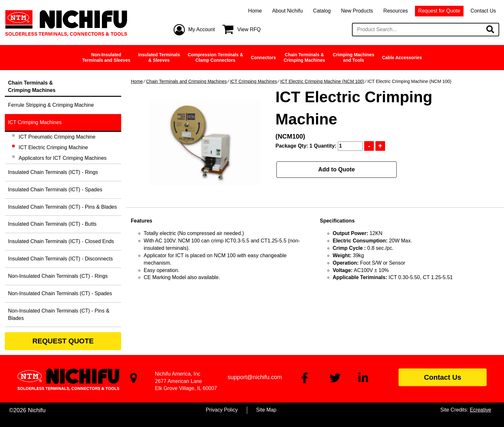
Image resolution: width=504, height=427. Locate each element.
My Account (202, 29)
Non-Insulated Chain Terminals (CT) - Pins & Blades (59, 314)
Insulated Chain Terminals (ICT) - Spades (55, 190)
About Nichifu (288, 11)
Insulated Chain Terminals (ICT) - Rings (53, 172)
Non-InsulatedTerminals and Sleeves (106, 57)
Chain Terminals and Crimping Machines (186, 81)
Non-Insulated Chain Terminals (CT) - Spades (60, 293)
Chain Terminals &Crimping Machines (304, 57)
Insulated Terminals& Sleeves (159, 57)
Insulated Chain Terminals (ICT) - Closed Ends (61, 241)
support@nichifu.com (255, 377)
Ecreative (480, 410)
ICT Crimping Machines (254, 81)
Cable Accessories (402, 58)
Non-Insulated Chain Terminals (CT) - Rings (58, 276)
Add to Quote (337, 169)
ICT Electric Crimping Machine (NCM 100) (322, 81)
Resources (396, 11)
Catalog (322, 11)
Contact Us (483, 11)
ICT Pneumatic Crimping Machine (57, 137)
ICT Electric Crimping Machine (53, 147)
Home (255, 11)
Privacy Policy (222, 410)
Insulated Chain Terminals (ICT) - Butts (52, 224)
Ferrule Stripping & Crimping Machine (51, 105)
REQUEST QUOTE (63, 341)
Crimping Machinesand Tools (353, 57)
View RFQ (249, 29)
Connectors (263, 58)
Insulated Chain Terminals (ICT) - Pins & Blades (63, 207)
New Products (357, 11)
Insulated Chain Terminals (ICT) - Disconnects (60, 259)
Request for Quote (439, 11)
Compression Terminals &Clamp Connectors (215, 57)
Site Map (266, 410)
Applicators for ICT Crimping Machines (63, 158)
